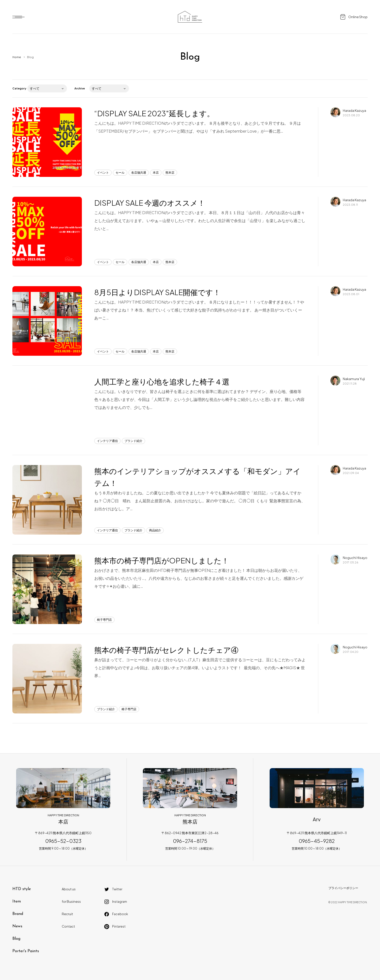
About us (69, 889)
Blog (16, 939)
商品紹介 (155, 530)
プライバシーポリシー (343, 888)
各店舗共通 (139, 173)
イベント (103, 173)
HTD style (22, 889)
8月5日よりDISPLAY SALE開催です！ (157, 292)
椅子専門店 (104, 620)
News (17, 926)
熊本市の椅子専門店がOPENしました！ (162, 560)
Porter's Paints (26, 951)
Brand (18, 914)
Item (17, 902)
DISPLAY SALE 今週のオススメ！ (150, 203)
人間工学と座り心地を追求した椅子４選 (162, 382)
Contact (68, 926)
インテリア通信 (107, 441)
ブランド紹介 (133, 441)
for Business (71, 902)
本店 (156, 173)
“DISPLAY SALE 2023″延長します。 (154, 113)
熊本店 (170, 173)
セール (120, 173)
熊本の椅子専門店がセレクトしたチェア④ (166, 650)
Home (17, 57)
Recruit (67, 914)
